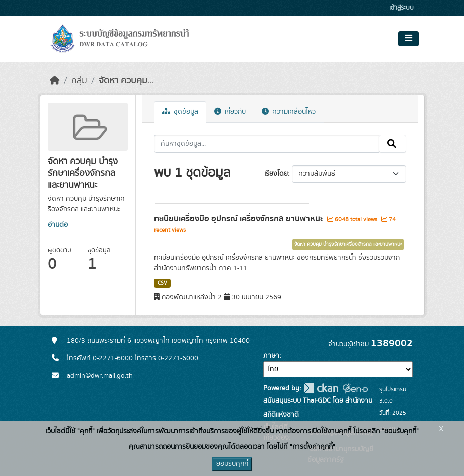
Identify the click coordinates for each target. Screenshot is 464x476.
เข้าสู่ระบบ (402, 8)
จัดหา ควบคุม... (126, 81)
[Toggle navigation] (409, 39)
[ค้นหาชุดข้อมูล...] (267, 144)
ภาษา (271, 356)
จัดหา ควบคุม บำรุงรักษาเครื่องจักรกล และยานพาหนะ (348, 244)
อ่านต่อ (58, 225)
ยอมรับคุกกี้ (232, 464)
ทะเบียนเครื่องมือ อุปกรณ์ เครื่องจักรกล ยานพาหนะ (239, 219)
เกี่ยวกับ (230, 112)
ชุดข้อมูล (180, 112)
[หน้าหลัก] (55, 81)
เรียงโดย (276, 174)
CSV (162, 283)
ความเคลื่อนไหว (289, 112)
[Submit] (393, 144)
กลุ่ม (79, 81)
